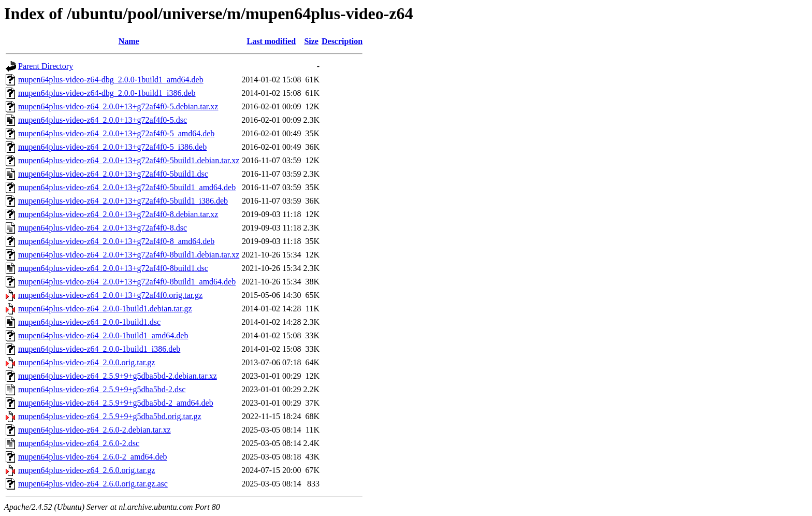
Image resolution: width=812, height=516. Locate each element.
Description (342, 41)
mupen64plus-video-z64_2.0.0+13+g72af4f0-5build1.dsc (113, 174)
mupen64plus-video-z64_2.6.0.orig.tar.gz (86, 470)
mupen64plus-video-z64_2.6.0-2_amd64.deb (93, 457)
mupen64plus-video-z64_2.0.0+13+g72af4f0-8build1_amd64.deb (127, 282)
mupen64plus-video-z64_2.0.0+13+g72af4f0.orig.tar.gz (110, 295)
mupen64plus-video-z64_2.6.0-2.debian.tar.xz (95, 430)
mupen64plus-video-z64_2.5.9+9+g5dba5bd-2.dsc (102, 389)
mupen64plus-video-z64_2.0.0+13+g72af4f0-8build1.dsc (113, 268)
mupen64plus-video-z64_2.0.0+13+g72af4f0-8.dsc (103, 228)
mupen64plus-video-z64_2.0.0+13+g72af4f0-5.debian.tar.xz (118, 106)
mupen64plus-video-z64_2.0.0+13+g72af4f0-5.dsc (103, 120)
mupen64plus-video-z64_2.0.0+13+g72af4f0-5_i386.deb (112, 147)
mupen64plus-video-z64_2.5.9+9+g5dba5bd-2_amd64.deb (116, 403)
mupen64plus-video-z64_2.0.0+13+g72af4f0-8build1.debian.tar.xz (129, 255)
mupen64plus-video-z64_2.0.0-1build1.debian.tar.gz (105, 309)
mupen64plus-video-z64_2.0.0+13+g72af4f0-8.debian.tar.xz (118, 214)
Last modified (272, 41)
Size (311, 41)
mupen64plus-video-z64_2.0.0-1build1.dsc (89, 322)
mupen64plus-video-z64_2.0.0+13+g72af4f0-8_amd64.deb (116, 241)
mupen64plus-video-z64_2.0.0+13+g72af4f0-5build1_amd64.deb (127, 187)
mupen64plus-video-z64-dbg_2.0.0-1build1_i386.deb (107, 93)
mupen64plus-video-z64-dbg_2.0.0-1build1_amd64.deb (111, 80)
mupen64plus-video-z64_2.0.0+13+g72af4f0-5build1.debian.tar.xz (129, 160)
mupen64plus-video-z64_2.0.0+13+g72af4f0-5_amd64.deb (116, 133)
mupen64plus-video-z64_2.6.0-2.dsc (79, 443)
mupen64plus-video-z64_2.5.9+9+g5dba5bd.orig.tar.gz (110, 416)
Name (129, 41)
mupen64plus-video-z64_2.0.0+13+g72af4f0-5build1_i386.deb (123, 201)
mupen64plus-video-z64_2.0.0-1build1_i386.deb (99, 349)
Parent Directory (46, 66)
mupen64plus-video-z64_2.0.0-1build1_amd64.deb (103, 335)
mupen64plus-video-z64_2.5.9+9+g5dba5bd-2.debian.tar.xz (118, 376)
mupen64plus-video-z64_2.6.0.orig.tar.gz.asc (93, 484)
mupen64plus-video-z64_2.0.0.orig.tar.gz (86, 362)
